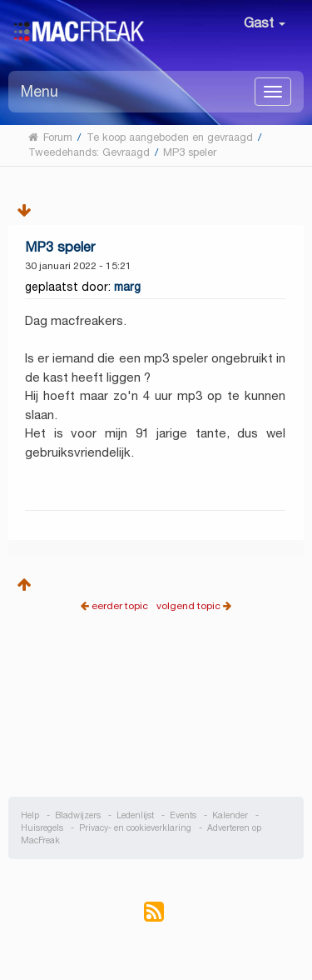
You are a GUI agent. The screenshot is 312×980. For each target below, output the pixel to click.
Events (183, 815)
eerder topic (121, 605)
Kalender (230, 815)
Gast (265, 23)
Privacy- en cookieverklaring (135, 828)
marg (127, 287)
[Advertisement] (156, 717)
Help (30, 815)
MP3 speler (60, 247)
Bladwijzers (78, 815)
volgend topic (188, 605)
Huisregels (42, 828)
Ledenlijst (135, 815)
